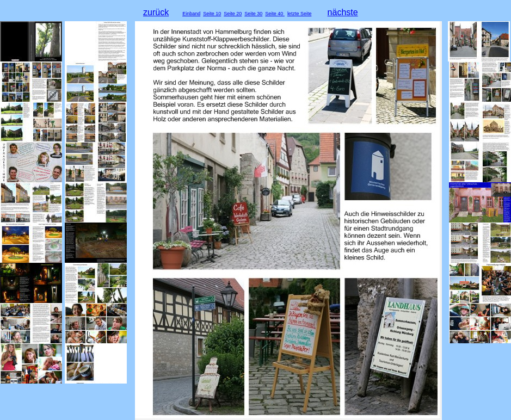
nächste (343, 12)
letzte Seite (300, 14)
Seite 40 (275, 14)
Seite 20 (233, 14)
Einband (191, 14)
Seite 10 (212, 14)
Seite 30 (253, 14)
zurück (156, 12)
